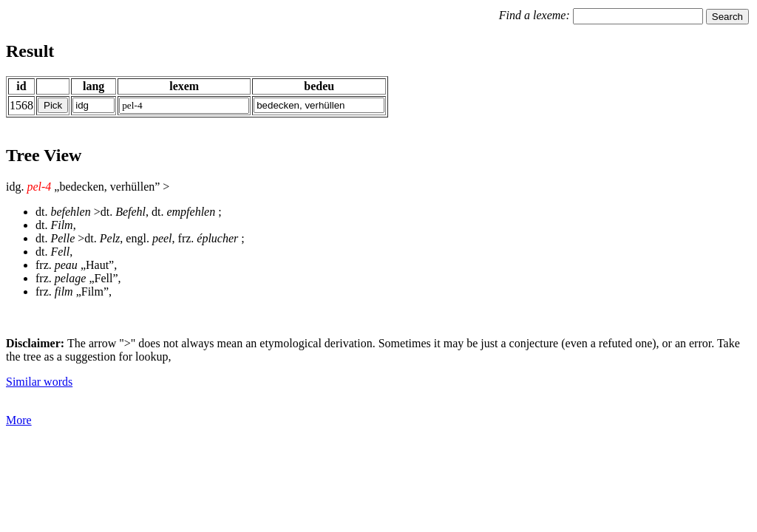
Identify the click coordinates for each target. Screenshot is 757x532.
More (19, 420)
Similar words (39, 382)
